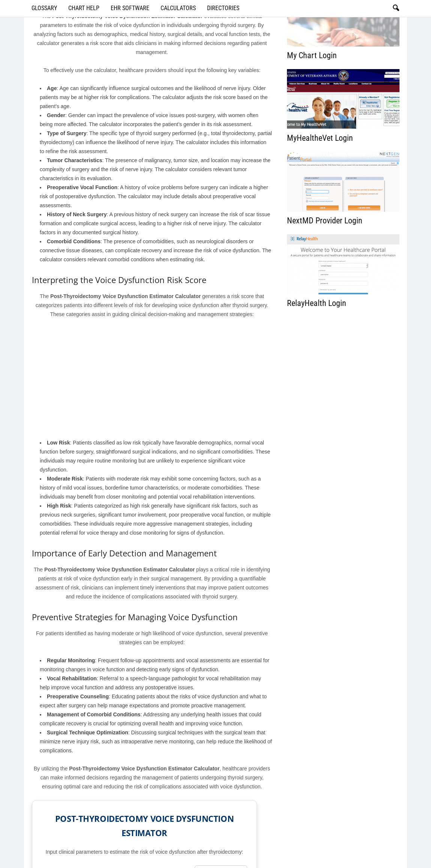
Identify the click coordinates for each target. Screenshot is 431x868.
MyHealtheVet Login (320, 138)
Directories (223, 8)
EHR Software (130, 8)
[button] (396, 8)
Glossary (44, 8)
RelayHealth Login (317, 303)
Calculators (178, 8)
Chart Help (84, 8)
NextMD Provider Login (325, 221)
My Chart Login (312, 55)
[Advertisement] (152, 380)
